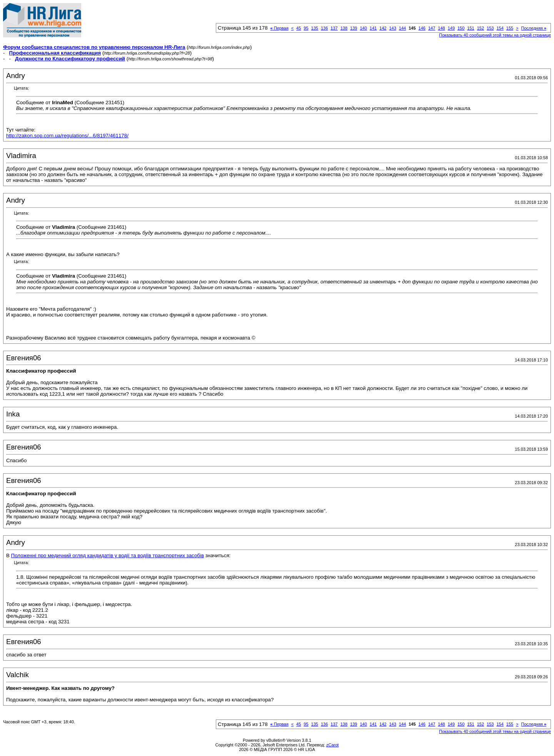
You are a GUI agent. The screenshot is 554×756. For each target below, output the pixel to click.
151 (471, 28)
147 (432, 28)
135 (315, 28)
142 (383, 28)
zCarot (332, 745)
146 (422, 28)
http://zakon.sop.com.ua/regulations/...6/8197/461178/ (67, 136)
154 (500, 28)
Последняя (534, 28)
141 (373, 28)
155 (510, 28)
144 (402, 28)
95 (306, 28)
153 (490, 28)
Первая (280, 28)
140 (363, 28)
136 (324, 28)
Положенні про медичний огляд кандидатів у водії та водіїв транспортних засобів (108, 555)
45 (299, 28)
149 (451, 28)
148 (441, 28)
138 (344, 28)
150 (461, 28)
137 (334, 28)
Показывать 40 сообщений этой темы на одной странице (495, 35)
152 (481, 28)
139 (354, 28)
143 (392, 28)
